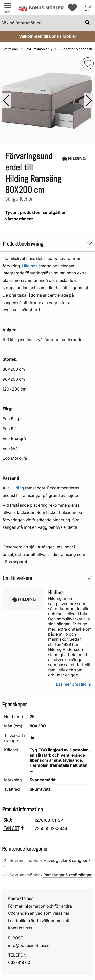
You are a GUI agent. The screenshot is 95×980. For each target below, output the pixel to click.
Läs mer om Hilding (74, 684)
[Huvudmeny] (8, 8)
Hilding (17, 488)
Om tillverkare (48, 578)
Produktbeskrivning (48, 244)
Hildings (30, 266)
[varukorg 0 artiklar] (87, 8)
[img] (88, 63)
